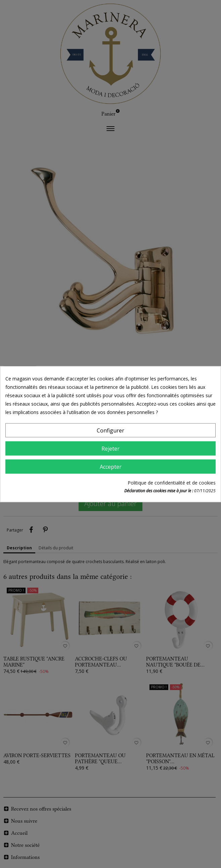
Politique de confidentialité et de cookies (172, 483)
